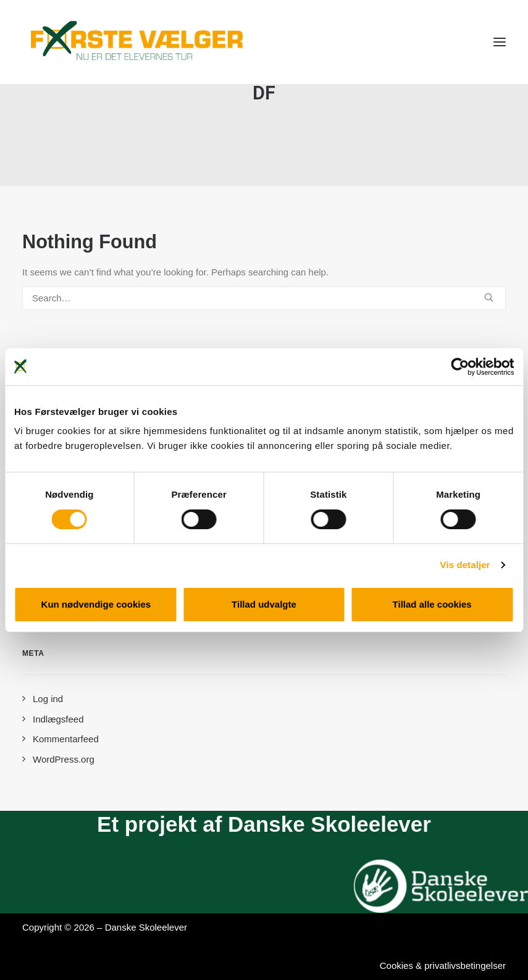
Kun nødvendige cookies (96, 604)
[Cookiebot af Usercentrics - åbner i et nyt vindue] (460, 367)
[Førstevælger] (137, 42)
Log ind (48, 699)
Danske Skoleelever (146, 927)
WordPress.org (64, 759)
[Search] (264, 298)
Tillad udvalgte (264, 604)
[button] (500, 42)
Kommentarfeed (66, 739)
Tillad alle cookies (432, 604)
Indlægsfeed (58, 719)
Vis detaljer (465, 565)
